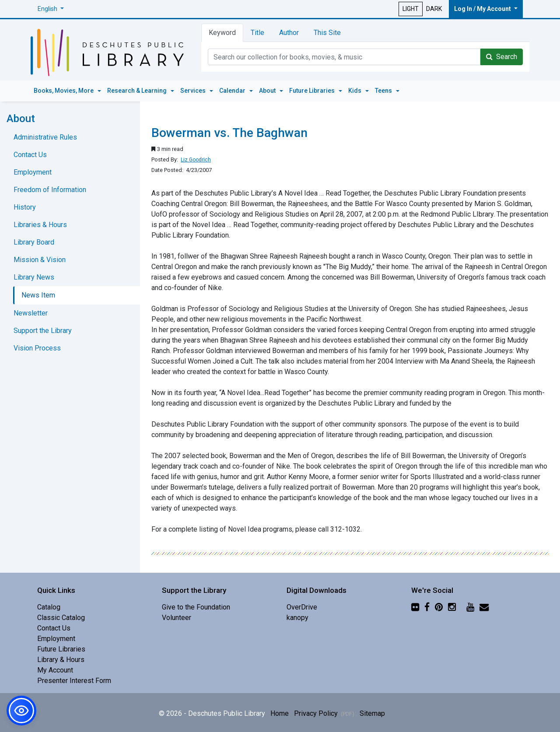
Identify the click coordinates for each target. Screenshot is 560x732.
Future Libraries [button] (313, 91)
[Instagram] (452, 607)
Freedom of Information (50, 190)
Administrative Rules (45, 137)
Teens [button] (384, 91)
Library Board (34, 242)
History (25, 207)
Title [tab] (257, 33)
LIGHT (411, 9)
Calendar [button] (233, 91)
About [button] (268, 91)
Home (280, 713)
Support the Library (43, 331)
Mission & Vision (40, 260)
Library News (34, 277)
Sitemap (372, 713)
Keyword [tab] (222, 33)
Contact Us (30, 155)
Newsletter (31, 313)
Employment (33, 172)
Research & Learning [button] (138, 91)
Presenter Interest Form (74, 681)
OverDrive (302, 607)
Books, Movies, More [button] (64, 91)
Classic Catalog (61, 618)
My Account (55, 670)
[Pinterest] (439, 607)
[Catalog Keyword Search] (344, 57)
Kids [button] (355, 91)
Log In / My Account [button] (483, 9)
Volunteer (177, 618)
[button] (51, 9)
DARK (434, 9)
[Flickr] (415, 607)
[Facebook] (427, 607)
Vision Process (37, 348)
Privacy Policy (324, 713)
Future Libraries (61, 649)
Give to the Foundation (196, 607)
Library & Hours (61, 660)
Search (502, 57)
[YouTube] (470, 607)
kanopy (297, 618)
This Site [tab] (327, 33)
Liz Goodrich (196, 160)
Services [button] (194, 91)
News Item (38, 295)
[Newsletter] (484, 607)
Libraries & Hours (40, 225)
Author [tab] (289, 33)
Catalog (49, 607)
